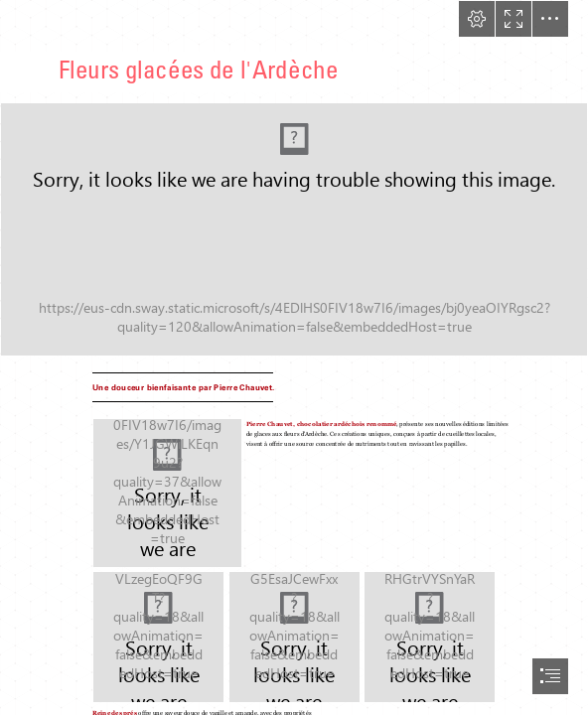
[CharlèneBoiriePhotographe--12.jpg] (294, 637)
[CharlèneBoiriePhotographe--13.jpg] (430, 637)
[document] (294, 357)
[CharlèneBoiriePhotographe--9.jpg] (158, 637)
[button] (477, 19)
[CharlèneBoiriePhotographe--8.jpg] (167, 493)
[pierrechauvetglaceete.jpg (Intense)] (294, 229)
